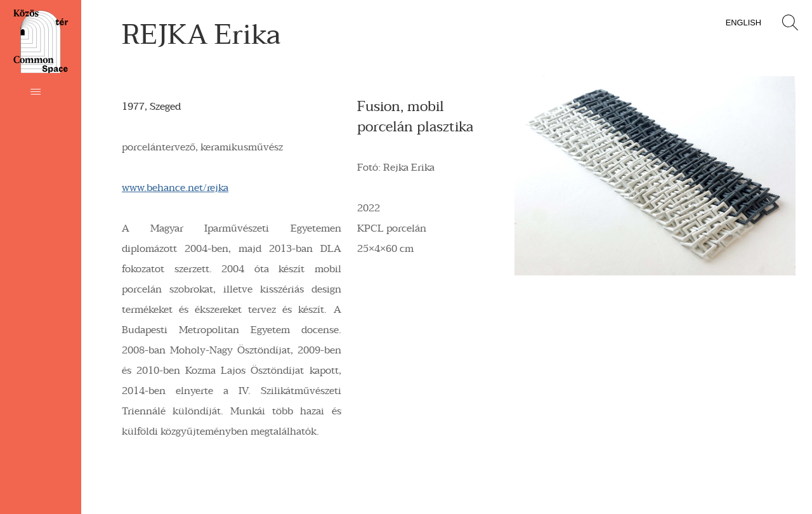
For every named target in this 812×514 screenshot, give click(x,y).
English (743, 23)
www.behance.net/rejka (175, 188)
